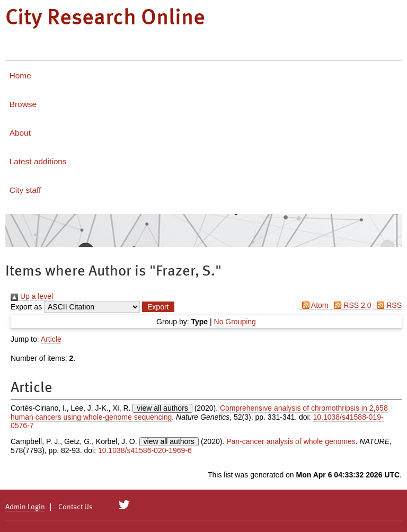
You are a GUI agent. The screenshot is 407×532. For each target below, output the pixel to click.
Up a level (32, 296)
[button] (158, 307)
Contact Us (76, 507)
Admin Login (25, 507)
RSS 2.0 (351, 305)
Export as (26, 307)
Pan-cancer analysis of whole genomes (291, 441)
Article (51, 339)
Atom (313, 305)
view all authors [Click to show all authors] (162, 408)
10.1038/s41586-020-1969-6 (145, 450)
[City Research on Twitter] (124, 505)
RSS (387, 305)
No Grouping (235, 322)
